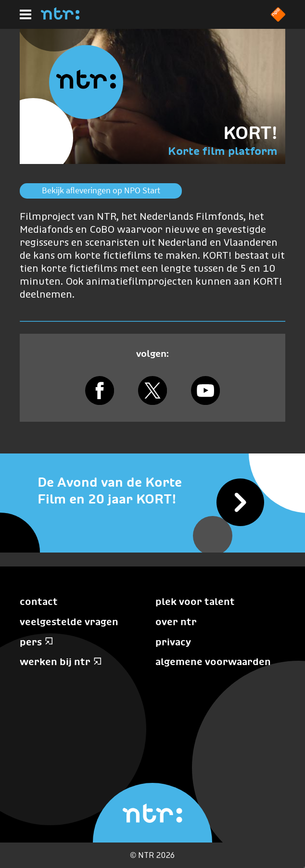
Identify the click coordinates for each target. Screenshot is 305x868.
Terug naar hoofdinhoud (304, 867)
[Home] (60, 17)
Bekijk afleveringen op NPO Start (101, 190)
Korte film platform (223, 151)
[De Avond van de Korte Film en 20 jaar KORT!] (152, 491)
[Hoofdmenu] (25, 14)
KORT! (250, 133)
